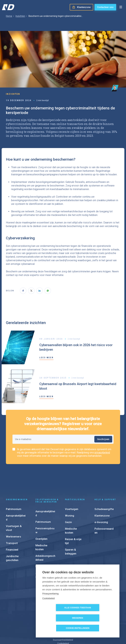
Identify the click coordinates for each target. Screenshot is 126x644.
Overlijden (41, 518)
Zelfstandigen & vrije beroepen (47, 479)
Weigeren (97, 618)
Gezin (68, 501)
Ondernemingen (17, 478)
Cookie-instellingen (78, 628)
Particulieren (75, 478)
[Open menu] (121, 7)
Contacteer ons (105, 7)
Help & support (105, 478)
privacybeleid (102, 453)
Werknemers (14, 515)
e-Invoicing (101, 501)
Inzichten (20, 16)
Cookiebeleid (48, 608)
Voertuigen (72, 488)
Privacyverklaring (50, 604)
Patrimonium (14, 488)
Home (9, 16)
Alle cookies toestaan (59, 618)
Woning (70, 494)
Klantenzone (102, 494)
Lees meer (46, 358)
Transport (12, 522)
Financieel (12, 528)
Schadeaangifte (104, 488)
